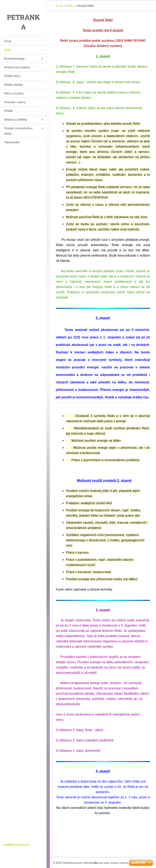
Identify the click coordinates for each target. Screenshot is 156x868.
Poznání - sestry (15, 102)
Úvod (8, 41)
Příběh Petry (12, 76)
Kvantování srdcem (17, 67)
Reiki (7, 50)
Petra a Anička (14, 93)
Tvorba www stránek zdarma (111, 863)
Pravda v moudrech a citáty (18, 131)
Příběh (8, 111)
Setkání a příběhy (16, 119)
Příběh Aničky (14, 85)
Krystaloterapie (14, 58)
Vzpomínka (12, 142)
